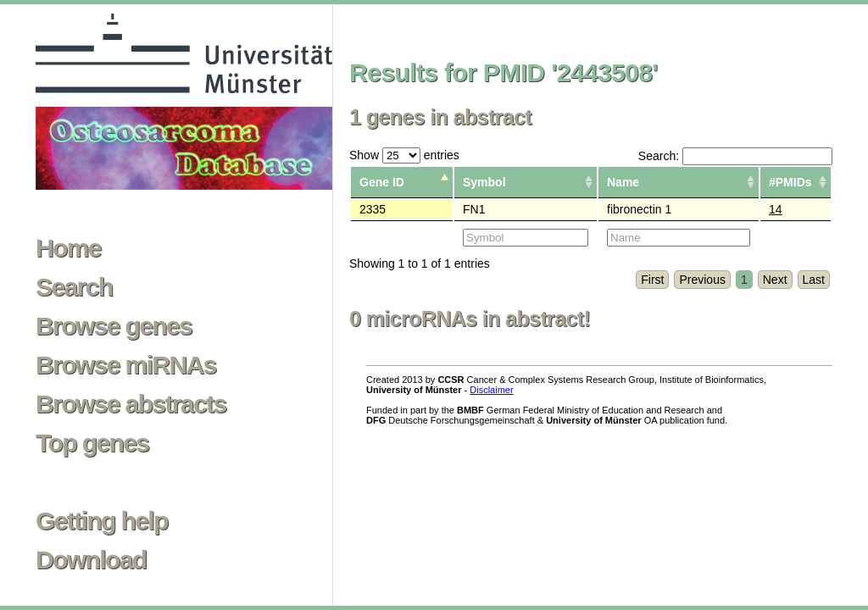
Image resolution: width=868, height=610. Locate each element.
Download (91, 560)
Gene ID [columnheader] (382, 182)
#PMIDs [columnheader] (790, 182)
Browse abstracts (131, 404)
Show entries (404, 155)
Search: (735, 156)
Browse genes (114, 326)
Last (814, 280)
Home (68, 248)
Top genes (92, 443)
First (652, 280)
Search (74, 287)
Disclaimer (491, 390)
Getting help (102, 521)
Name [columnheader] (623, 182)
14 (776, 209)
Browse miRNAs (126, 365)
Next (775, 280)
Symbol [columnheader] (484, 182)
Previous (702, 280)
